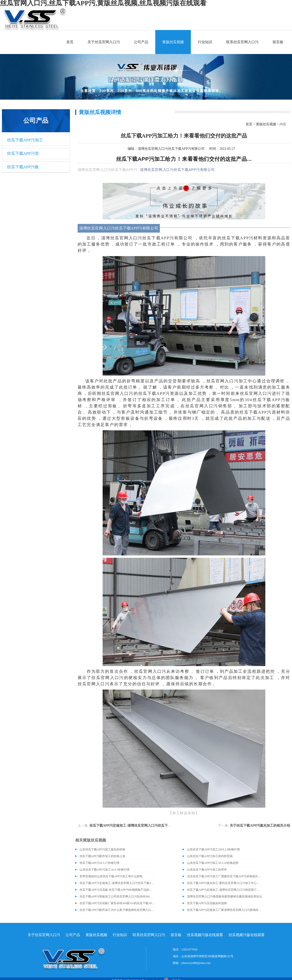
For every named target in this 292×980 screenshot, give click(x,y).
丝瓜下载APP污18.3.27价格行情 (99, 863)
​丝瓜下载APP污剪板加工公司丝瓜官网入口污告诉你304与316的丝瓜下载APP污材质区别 (117, 896)
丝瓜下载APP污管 (23, 153)
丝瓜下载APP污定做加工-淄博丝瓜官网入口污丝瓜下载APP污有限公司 (142, 826)
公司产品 (141, 42)
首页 (70, 42)
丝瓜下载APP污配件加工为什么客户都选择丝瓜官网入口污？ (117, 910)
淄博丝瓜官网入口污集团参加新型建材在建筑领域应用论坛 (224, 896)
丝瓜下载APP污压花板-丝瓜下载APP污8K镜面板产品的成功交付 (117, 890)
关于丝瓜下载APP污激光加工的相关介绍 (260, 826)
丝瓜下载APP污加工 (25, 140)
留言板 (278, 42)
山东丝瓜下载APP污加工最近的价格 (102, 849)
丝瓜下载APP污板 (23, 167)
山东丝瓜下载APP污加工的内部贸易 (210, 856)
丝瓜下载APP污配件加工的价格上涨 (102, 856)
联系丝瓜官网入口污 (242, 42)
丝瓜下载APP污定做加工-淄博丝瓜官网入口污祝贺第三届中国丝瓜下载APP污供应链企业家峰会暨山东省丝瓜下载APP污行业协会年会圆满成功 (225, 890)
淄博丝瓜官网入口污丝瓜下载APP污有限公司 (171, 149)
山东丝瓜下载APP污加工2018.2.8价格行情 (213, 849)
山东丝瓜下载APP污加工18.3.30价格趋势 (213, 863)
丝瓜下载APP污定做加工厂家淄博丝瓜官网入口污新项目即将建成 (225, 910)
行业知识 (205, 42)
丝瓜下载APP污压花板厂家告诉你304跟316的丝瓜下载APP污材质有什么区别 (117, 903)
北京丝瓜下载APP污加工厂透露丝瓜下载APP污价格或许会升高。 (225, 876)
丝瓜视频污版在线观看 (205, 935)
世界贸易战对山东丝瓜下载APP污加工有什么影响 (111, 876)
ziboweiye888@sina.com (196, 963)
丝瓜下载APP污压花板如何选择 (207, 903)
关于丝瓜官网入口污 (104, 42)
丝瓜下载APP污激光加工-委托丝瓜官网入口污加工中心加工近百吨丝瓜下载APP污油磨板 (225, 883)
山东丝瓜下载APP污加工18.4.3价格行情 (105, 870)
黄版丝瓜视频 (173, 42)
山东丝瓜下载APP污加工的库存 (207, 870)
